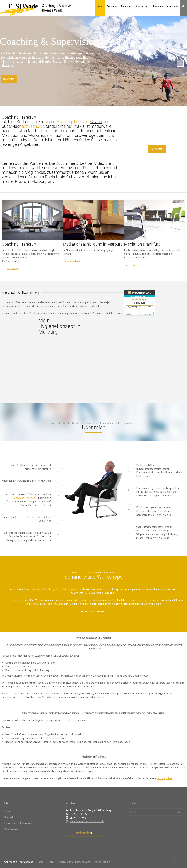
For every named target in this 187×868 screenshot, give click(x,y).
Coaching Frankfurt (19, 244)
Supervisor (11, 126)
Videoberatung (12, 829)
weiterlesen (14, 269)
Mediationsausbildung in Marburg (93, 244)
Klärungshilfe (165, 778)
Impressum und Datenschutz (20, 823)
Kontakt (157, 149)
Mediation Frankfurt (142, 244)
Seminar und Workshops (93, 612)
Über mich (9, 79)
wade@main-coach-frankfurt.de (87, 821)
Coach (96, 122)
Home (7, 811)
